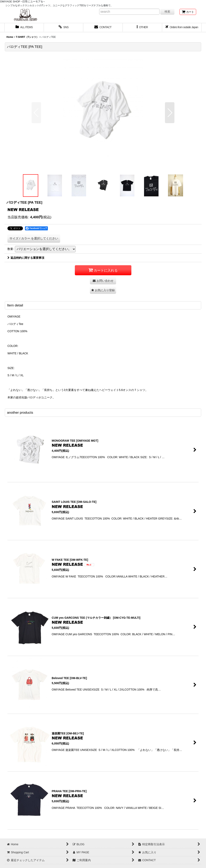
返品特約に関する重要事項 (26, 258)
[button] (142, 28)
